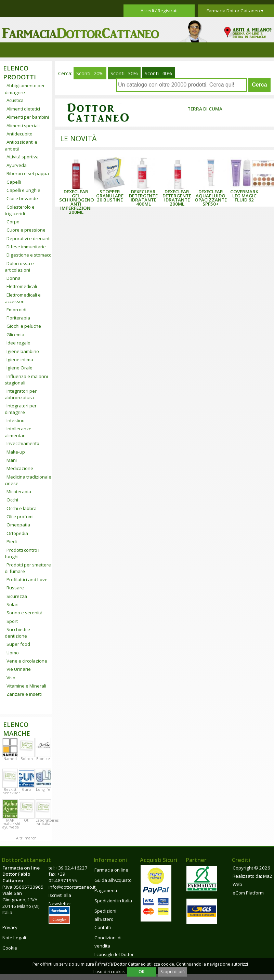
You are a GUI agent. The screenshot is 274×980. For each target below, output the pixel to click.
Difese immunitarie (26, 247)
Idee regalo (18, 343)
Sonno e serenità (24, 613)
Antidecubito (19, 134)
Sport (12, 621)
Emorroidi (16, 310)
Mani (12, 460)
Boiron (27, 759)
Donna (14, 278)
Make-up (16, 452)
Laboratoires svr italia (47, 822)
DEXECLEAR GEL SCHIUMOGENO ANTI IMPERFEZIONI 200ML (77, 202)
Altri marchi (27, 838)
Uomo (13, 653)
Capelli (14, 182)
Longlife (43, 789)
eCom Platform (248, 893)
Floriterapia (18, 318)
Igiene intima (20, 360)
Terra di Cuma (205, 109)
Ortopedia (17, 533)
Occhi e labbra (22, 508)
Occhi (12, 500)
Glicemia (15, 335)
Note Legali (14, 938)
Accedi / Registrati (159, 11)
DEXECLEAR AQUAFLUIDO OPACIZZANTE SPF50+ (211, 198)
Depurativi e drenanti (29, 238)
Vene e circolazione (27, 661)
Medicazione (20, 468)
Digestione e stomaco (29, 255)
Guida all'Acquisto (113, 880)
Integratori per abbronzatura (21, 394)
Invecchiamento (23, 443)
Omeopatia (18, 525)
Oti (27, 820)
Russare (15, 588)
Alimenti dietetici (23, 109)
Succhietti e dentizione (17, 633)
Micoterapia (19, 492)
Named (10, 759)
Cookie (10, 948)
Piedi (12, 541)
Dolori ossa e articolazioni (19, 267)
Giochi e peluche (24, 326)
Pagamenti (106, 890)
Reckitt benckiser (11, 791)
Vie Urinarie (19, 669)
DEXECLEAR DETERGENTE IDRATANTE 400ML (143, 198)
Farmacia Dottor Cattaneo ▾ (235, 11)
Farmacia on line (111, 870)
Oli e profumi (20, 517)
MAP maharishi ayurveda (11, 824)
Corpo (13, 222)
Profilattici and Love (27, 579)
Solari (12, 604)
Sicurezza (17, 596)
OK (141, 972)
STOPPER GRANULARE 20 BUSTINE (110, 196)
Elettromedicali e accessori (23, 298)
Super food (18, 644)
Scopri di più (173, 972)
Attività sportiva (23, 157)
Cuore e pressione (26, 230)
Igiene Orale (19, 368)
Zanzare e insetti (24, 694)
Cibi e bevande (22, 198)
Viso (11, 678)
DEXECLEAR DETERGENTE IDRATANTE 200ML (177, 198)
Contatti (103, 927)
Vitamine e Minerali (26, 686)
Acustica (15, 100)
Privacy (10, 927)
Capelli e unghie (23, 190)
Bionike (43, 759)
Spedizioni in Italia (113, 901)
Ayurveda (17, 165)
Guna (27, 789)
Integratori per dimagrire (21, 409)
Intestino (16, 420)
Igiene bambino (23, 351)
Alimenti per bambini (28, 117)
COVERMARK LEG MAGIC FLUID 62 (244, 196)
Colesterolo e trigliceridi (20, 210)
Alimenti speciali (23, 126)
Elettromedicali (22, 286)
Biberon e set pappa (28, 173)
